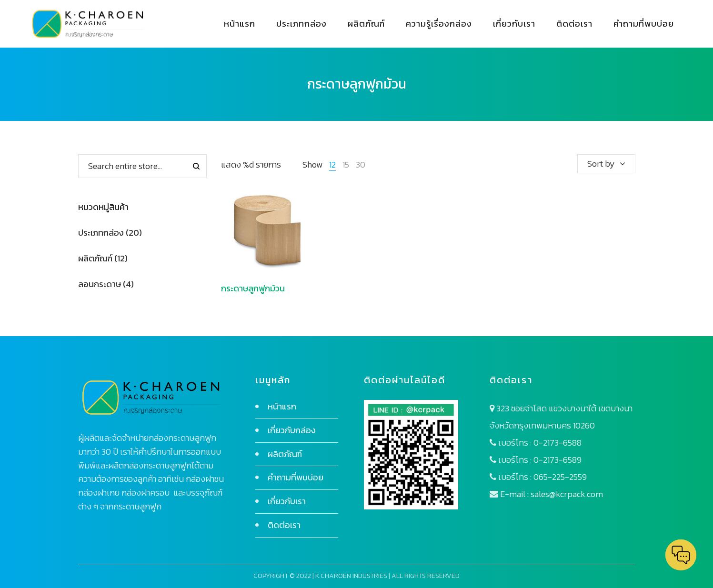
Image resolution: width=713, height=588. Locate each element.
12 (332, 164)
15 (346, 164)
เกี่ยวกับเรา (287, 501)
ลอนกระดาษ (100, 284)
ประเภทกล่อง (101, 233)
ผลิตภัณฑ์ (95, 258)
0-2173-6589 (557, 460)
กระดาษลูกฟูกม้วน (253, 288)
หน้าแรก (282, 406)
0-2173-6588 (557, 443)
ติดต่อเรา (284, 525)
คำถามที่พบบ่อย (296, 477)
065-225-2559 (560, 477)
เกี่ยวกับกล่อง (292, 430)
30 (361, 164)
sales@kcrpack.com (567, 494)
